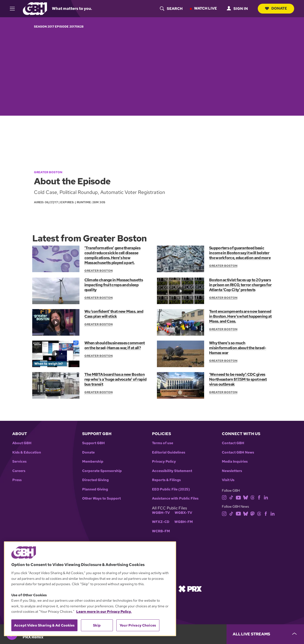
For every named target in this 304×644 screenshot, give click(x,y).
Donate (276, 8)
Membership (93, 462)
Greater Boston (48, 172)
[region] (90, 589)
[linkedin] (266, 497)
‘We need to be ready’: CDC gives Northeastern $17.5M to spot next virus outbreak (238, 379)
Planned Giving (95, 489)
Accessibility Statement (172, 471)
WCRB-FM (161, 531)
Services (19, 462)
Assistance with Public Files (175, 498)
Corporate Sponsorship (102, 471)
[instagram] (224, 497)
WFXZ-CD (161, 522)
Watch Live (205, 8)
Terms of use (163, 443)
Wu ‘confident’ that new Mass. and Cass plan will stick (114, 314)
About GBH (22, 443)
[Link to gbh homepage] (35, 8)
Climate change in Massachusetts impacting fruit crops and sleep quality (114, 285)
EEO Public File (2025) (171, 489)
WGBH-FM (184, 522)
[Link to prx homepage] (190, 588)
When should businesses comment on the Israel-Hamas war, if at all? (114, 345)
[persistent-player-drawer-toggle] (265, 634)
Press (17, 480)
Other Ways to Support (101, 498)
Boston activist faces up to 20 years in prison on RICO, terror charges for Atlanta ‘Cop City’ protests (240, 285)
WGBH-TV (161, 513)
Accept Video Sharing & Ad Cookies (44, 625)
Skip (97, 625)
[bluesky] (246, 497)
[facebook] (259, 497)
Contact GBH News (238, 452)
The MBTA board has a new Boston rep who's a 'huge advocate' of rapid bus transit (115, 379)
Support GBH (93, 443)
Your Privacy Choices (138, 625)
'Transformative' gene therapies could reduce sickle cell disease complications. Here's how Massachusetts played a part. (112, 255)
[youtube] (238, 497)
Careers (19, 471)
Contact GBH (233, 443)
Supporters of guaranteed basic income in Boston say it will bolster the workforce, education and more (240, 253)
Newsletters (232, 471)
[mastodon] (252, 513)
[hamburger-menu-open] (15, 9)
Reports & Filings (166, 480)
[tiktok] (231, 497)
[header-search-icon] (170, 9)
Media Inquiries (235, 462)
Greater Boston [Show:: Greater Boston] (99, 270)
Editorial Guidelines (169, 452)
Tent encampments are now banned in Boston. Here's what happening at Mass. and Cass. (240, 316)
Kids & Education (27, 452)
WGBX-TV (183, 513)
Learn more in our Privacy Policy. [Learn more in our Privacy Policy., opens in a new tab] (104, 612)
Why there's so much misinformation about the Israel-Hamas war (237, 348)
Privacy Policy (164, 462)
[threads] (252, 497)
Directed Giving (95, 480)
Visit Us (228, 480)
